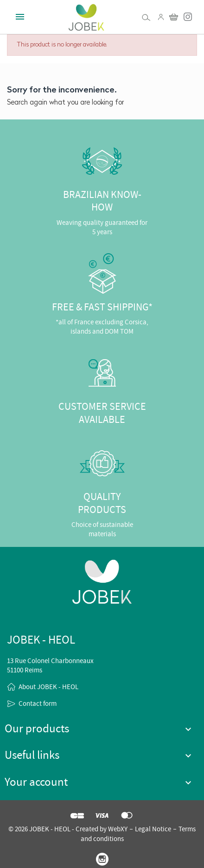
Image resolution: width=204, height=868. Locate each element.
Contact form (38, 704)
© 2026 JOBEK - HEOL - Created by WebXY (68, 829)
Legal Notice (153, 829)
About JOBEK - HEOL (48, 687)
